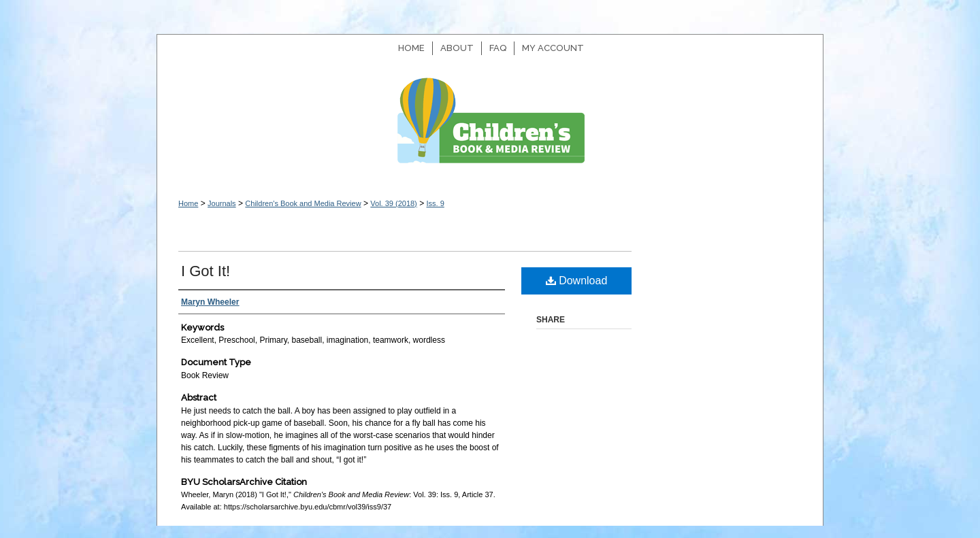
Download (577, 281)
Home (188, 203)
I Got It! (206, 271)
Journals (222, 203)
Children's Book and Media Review (490, 128)
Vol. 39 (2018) (394, 203)
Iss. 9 (435, 203)
